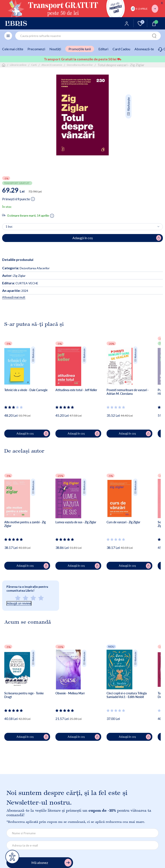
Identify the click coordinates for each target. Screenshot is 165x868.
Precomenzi (36, 49)
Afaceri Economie (52, 65)
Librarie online (18, 65)
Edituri (103, 49)
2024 (15, 291)
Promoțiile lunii (80, 49)
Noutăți (55, 49)
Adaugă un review (19, 603)
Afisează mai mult (14, 297)
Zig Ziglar (14, 276)
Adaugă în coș (33, 434)
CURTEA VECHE (20, 283)
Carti (34, 65)
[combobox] (88, 36)
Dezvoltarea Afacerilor (80, 65)
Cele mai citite (13, 49)
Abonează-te (144, 49)
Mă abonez (51, 863)
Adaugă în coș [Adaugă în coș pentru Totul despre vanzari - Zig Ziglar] (117, 238)
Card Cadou (121, 49)
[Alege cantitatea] (82, 227)
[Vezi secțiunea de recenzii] (14, 407)
